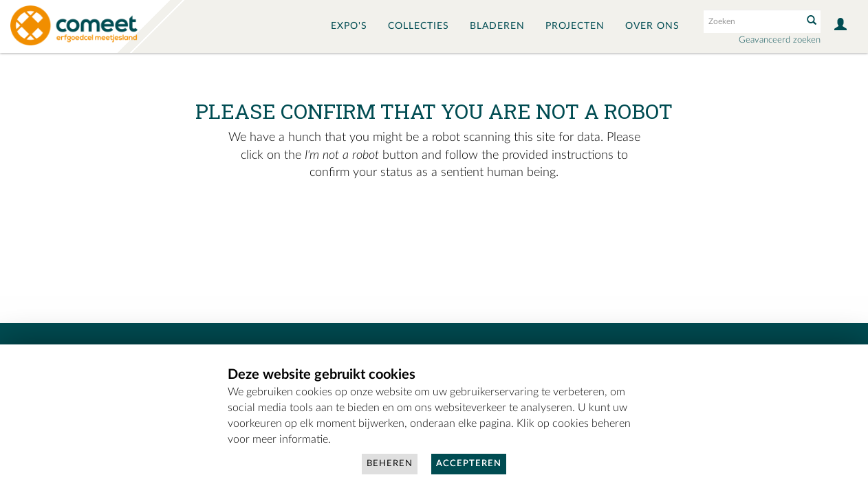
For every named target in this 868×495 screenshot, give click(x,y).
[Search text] (752, 21)
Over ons (652, 26)
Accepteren (469, 464)
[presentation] (432, 225)
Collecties (419, 26)
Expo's (349, 26)
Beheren (390, 464)
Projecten (575, 26)
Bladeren (497, 26)
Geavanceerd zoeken (780, 40)
